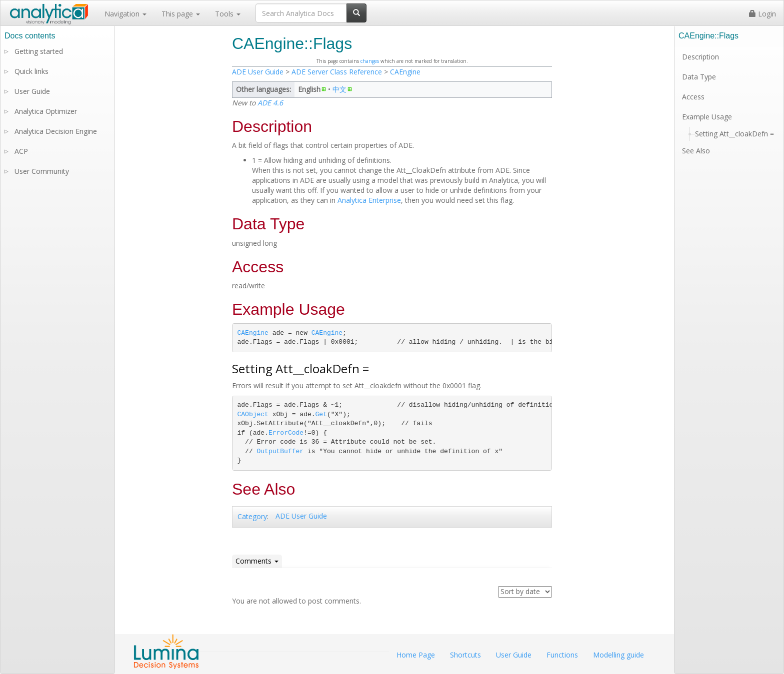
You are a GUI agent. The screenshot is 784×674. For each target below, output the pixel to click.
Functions (562, 655)
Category (252, 516)
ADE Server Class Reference (337, 72)
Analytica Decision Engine (56, 131)
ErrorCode (286, 433)
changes (370, 61)
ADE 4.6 (270, 103)
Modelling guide (618, 655)
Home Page (416, 655)
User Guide (32, 91)
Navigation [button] (125, 14)
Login (762, 14)
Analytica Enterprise (369, 200)
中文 (339, 89)
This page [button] (181, 14)
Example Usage (707, 117)
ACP (21, 151)
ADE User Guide (258, 72)
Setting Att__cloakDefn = (734, 134)
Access (693, 97)
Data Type (699, 77)
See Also (696, 151)
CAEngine (405, 72)
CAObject (253, 414)
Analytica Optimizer (46, 111)
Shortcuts (465, 655)
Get (321, 414)
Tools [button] (228, 14)
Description (700, 57)
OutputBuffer (280, 451)
